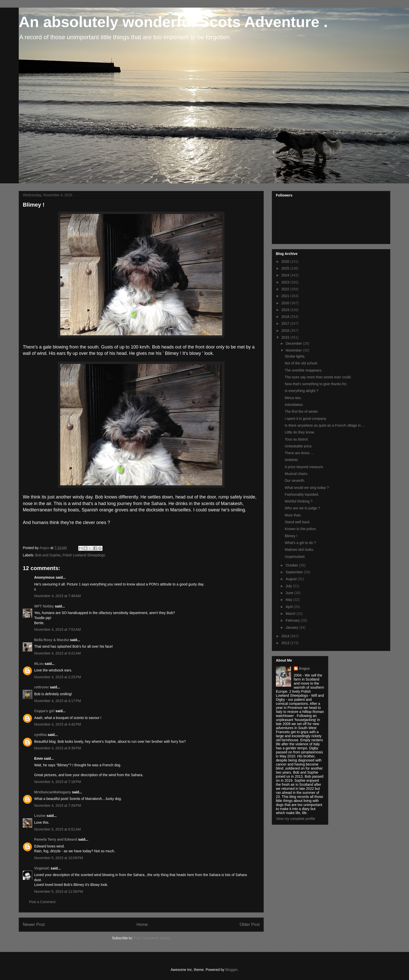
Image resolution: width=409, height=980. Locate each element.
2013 (286, 643)
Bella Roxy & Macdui (52, 640)
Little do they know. (300, 432)
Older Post (250, 924)
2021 (286, 296)
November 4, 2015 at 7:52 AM (57, 629)
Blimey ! (291, 536)
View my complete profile (295, 819)
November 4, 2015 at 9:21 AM (57, 653)
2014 (286, 636)
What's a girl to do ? (300, 543)
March (291, 614)
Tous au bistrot (296, 439)
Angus (304, 668)
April (290, 607)
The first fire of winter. (302, 411)
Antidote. (292, 460)
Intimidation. (294, 405)
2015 (286, 337)
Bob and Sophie (48, 555)
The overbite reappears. (304, 370)
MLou (39, 664)
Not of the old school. (301, 363)
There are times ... (299, 453)
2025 (286, 268)
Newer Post (34, 924)
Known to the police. (301, 529)
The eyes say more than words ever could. (318, 377)
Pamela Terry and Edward (56, 839)
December (294, 343)
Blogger (231, 970)
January (292, 627)
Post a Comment (42, 902)
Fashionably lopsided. (302, 494)
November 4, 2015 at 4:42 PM (58, 724)
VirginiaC (42, 868)
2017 (286, 323)
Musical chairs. (296, 474)
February (293, 620)
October (292, 565)
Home (142, 924)
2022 (286, 289)
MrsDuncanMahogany (53, 792)
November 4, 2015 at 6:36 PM (58, 748)
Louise (40, 816)
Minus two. (293, 398)
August (291, 579)
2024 (286, 275)
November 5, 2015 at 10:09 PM (59, 858)
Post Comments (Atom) (152, 938)
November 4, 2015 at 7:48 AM (57, 596)
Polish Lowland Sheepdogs (84, 555)
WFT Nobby (44, 606)
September (295, 572)
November (294, 350)
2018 (286, 317)
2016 (286, 331)
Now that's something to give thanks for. (316, 384)
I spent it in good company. (306, 419)
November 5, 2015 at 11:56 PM (59, 891)
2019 (286, 310)
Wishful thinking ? (299, 501)
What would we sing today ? (307, 488)
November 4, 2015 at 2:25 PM (58, 677)
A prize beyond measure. (304, 467)
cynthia (40, 735)
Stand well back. (298, 522)
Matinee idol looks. (299, 550)
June (290, 593)
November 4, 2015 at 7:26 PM (58, 805)
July (289, 586)
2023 (286, 282)
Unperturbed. (295, 557)
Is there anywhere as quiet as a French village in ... (325, 425)
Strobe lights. (295, 356)
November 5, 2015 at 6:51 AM (57, 829)
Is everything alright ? (302, 391)
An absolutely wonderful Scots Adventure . (173, 22)
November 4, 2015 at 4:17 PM (58, 701)
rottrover (42, 687)
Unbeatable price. (299, 446)
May (289, 600)
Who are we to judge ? (302, 508)
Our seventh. (295, 481)
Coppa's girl (44, 711)
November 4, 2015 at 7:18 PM (58, 782)
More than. (293, 515)
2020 (286, 303)
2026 (286, 262)
